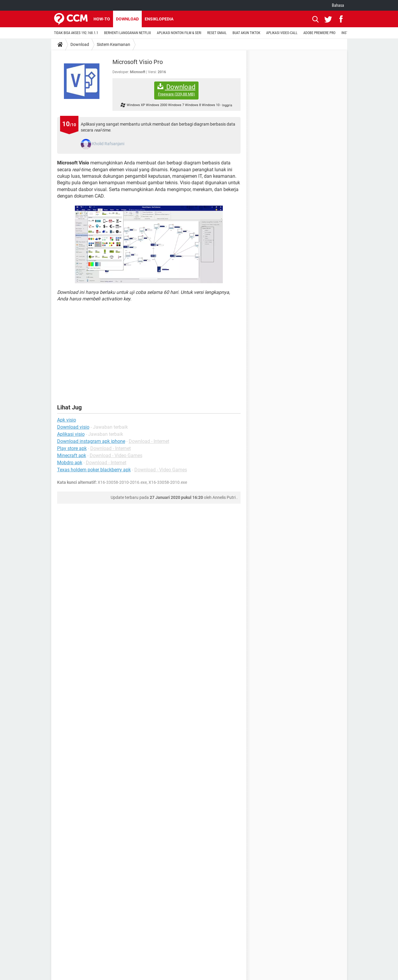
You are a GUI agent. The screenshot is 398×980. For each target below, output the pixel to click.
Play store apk (72, 448)
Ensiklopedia (159, 19)
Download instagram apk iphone (91, 441)
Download (127, 19)
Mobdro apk (70, 463)
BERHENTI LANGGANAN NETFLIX (128, 33)
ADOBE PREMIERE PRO (319, 33)
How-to (102, 19)
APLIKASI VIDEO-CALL (282, 33)
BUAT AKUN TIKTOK (246, 33)
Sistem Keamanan (113, 44)
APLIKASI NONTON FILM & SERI (179, 33)
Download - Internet (149, 441)
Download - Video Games (116, 455)
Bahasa (338, 5)
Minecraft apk (72, 455)
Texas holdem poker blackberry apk (94, 470)
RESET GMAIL (217, 33)
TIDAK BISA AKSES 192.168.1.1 (76, 33)
